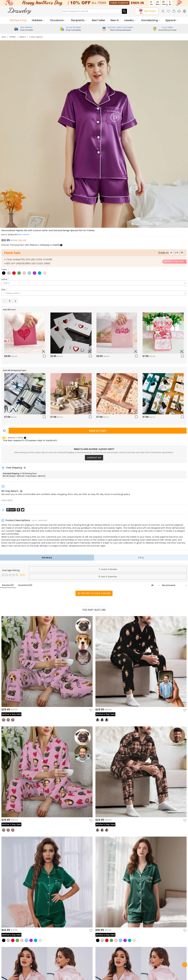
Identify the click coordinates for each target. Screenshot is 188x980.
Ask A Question (108, 577)
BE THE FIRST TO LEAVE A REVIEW (94, 593)
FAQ (141, 558)
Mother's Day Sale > (175, 261)
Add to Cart (97, 431)
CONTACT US (94, 458)
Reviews (47, 558)
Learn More (7, 500)
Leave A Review (108, 569)
